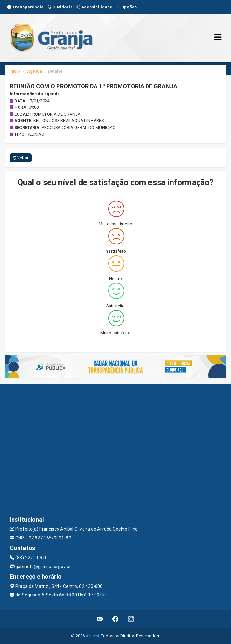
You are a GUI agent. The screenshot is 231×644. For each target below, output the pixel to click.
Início (15, 71)
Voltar (21, 158)
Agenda (35, 71)
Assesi (92, 636)
